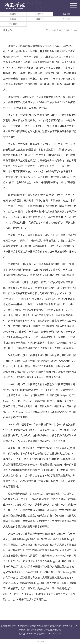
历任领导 (40, 14)
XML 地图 (40, 642)
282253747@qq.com (54, 634)
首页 (60, 30)
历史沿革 (67, 14)
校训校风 (40, 19)
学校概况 (66, 30)
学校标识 (67, 19)
